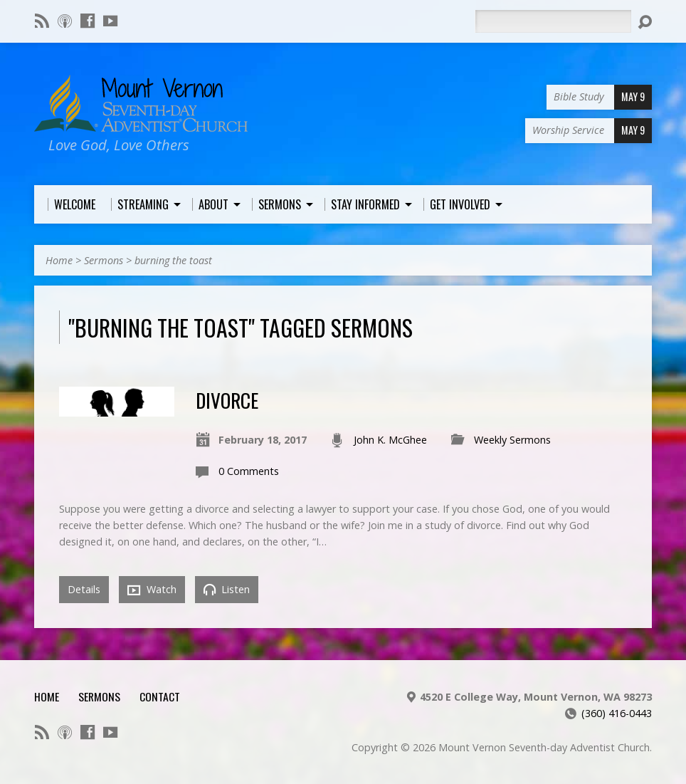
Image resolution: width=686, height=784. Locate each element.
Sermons (104, 260)
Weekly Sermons (512, 440)
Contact (160, 696)
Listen (227, 589)
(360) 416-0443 (617, 713)
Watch (152, 590)
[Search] (553, 21)
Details (84, 589)
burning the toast (173, 260)
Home (59, 260)
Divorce (227, 400)
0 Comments (249, 471)
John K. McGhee (390, 440)
